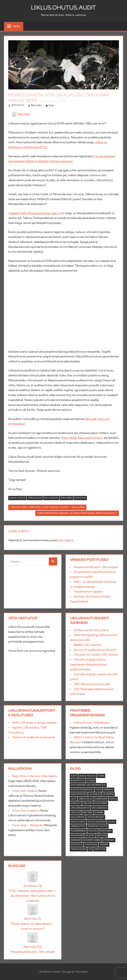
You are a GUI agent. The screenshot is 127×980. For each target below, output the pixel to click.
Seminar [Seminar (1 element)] (75, 840)
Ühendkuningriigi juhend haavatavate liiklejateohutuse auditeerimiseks (88, 665)
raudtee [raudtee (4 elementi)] (90, 836)
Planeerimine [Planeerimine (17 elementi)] (78, 831)
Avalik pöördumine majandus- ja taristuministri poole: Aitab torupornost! (76, 514)
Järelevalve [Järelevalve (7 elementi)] (86, 799)
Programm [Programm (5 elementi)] (77, 836)
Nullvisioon (51, 498)
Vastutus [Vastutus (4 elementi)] (100, 849)
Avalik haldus (17, 498)
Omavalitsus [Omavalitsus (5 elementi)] (78, 826)
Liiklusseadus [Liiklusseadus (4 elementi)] (99, 808)
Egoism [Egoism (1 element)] (91, 781)
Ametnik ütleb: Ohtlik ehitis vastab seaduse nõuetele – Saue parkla (48, 508)
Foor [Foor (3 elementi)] (98, 790)
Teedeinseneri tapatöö (88, 592)
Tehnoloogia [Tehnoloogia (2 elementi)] (78, 849)
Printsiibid (66, 498)
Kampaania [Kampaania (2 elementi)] (101, 799)
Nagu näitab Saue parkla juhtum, (82, 438)
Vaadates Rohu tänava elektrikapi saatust (34, 213)
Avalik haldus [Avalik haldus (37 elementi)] (87, 776)
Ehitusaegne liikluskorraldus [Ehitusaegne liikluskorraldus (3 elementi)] (88, 785)
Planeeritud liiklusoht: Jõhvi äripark (96, 567)
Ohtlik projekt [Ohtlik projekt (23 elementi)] (96, 817)
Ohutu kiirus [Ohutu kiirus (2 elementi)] (78, 822)
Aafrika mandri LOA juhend (91, 630)
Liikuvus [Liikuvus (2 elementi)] (75, 813)
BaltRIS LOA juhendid (87, 645)
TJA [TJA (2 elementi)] (90, 849)
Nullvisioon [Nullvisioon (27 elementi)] (78, 817)
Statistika (80, 498)
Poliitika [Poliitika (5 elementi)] (93, 831)
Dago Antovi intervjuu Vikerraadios (35, 776)
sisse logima (65, 540)
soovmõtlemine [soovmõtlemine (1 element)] (92, 840)
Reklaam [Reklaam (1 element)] (102, 836)
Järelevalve (35, 498)
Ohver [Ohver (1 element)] (112, 822)
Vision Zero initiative (25, 791)
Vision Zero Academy (26, 811)
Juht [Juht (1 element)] (73, 799)
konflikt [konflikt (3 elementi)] (76, 803)
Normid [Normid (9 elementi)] (99, 813)
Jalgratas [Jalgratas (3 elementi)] (108, 794)
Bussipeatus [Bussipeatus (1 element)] (78, 781)
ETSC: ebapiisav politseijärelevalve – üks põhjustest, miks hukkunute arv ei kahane (33, 896)
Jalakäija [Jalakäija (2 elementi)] (95, 794)
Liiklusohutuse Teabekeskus (92, 723)
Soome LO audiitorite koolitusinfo (95, 650)
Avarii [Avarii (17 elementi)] (101, 776)
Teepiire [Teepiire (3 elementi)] (104, 845)
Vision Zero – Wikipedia (28, 825)
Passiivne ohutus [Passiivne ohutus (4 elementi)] (98, 826)
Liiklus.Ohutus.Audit (64, 8)
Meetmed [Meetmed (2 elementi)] (87, 813)
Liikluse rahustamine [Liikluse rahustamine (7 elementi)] (95, 803)
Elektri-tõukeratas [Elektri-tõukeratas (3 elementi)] (82, 790)
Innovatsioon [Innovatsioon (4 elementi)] (79, 794)
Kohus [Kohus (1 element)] (113, 799)
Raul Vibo (36, 106)
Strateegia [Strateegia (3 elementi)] (91, 845)
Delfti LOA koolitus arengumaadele (34, 723)
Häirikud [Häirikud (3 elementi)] (108, 790)
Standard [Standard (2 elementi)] (109, 840)
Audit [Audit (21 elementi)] (74, 776)
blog (51, 106)
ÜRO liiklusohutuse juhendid (92, 684)
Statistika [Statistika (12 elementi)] (77, 845)
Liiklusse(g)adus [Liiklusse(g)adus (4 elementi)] (80, 808)
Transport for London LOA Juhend (95, 655)
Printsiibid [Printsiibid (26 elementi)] (106, 831)
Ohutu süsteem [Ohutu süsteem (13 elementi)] (97, 822)
